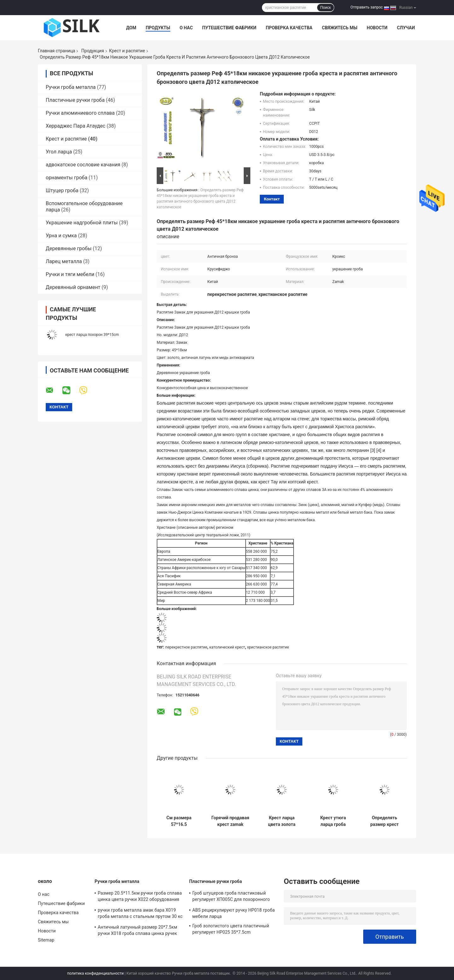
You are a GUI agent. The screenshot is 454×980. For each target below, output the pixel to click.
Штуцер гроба (62, 190)
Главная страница (56, 51)
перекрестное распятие (186, 647)
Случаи (406, 28)
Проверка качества (289, 28)
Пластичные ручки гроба (75, 100)
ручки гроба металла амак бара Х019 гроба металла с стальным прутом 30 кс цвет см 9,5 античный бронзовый (140, 914)
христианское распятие (268, 647)
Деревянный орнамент (73, 287)
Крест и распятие (127, 51)
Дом (131, 28)
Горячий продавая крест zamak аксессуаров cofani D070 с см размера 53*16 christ (230, 821)
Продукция (93, 51)
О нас (186, 28)
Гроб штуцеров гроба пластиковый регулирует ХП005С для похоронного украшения (231, 897)
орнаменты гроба (67, 178)
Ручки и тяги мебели (70, 274)
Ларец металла (64, 261)
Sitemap (46, 940)
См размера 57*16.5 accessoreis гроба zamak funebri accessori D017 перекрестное (179, 821)
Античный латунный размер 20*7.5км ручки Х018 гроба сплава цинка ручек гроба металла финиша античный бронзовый (137, 931)
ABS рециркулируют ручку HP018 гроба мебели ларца (233, 913)
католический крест (227, 647)
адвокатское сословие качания (83, 165)
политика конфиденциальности (95, 973)
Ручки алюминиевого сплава (80, 113)
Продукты (158, 28)
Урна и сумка (61, 236)
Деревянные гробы (69, 248)
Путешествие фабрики (229, 28)
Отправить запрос (367, 7)
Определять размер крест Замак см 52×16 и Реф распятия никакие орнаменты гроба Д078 (385, 821)
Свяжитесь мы (340, 28)
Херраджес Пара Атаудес (76, 126)
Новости (377, 28)
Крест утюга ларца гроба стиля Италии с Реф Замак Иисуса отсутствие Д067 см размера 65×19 (333, 821)
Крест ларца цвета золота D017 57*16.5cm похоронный (282, 821)
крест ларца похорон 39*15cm (92, 335)
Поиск (326, 8)
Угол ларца (59, 152)
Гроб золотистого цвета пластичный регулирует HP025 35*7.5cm (231, 929)
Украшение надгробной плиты (82, 223)
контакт (272, 199)
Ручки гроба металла (71, 87)
